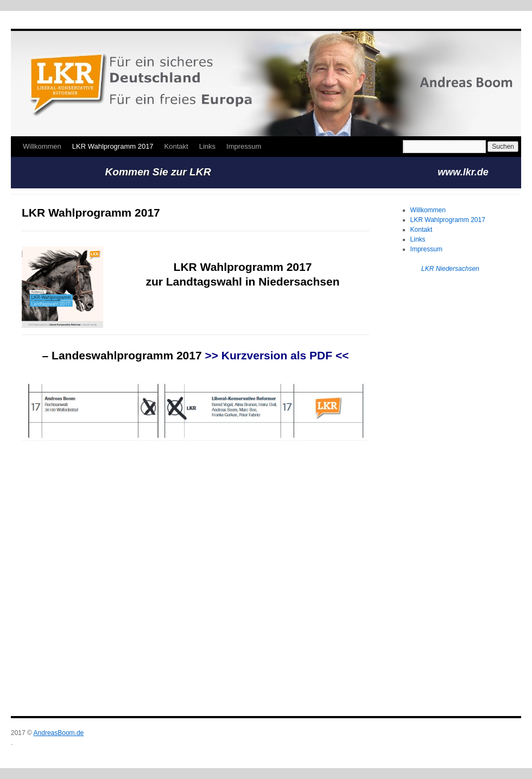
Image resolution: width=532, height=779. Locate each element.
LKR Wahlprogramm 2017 (113, 146)
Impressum (244, 146)
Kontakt (176, 146)
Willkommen (42, 146)
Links (207, 146)
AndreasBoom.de (59, 733)
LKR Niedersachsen (450, 269)
